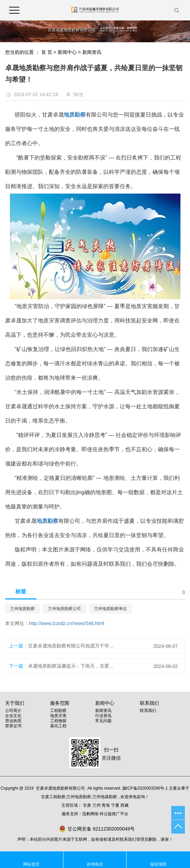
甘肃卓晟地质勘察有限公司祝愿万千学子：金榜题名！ (71, 646)
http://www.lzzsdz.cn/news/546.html (67, 623)
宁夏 (115, 805)
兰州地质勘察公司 (64, 609)
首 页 (47, 52)
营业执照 (13, 721)
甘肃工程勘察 (53, 797)
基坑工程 (58, 726)
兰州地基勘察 (105, 797)
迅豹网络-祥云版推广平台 (105, 814)
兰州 (97, 805)
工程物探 (58, 721)
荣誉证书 (13, 726)
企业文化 (13, 716)
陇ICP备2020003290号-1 (145, 788)
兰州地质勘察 (23, 609)
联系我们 (148, 711)
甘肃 (87, 805)
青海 (106, 805)
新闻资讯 (92, 52)
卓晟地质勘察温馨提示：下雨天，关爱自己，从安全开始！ (71, 666)
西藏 (125, 805)
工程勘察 (58, 711)
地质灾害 (58, 716)
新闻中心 (67, 52)
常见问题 (103, 721)
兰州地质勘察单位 (111, 609)
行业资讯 (103, 716)
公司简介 (13, 711)
